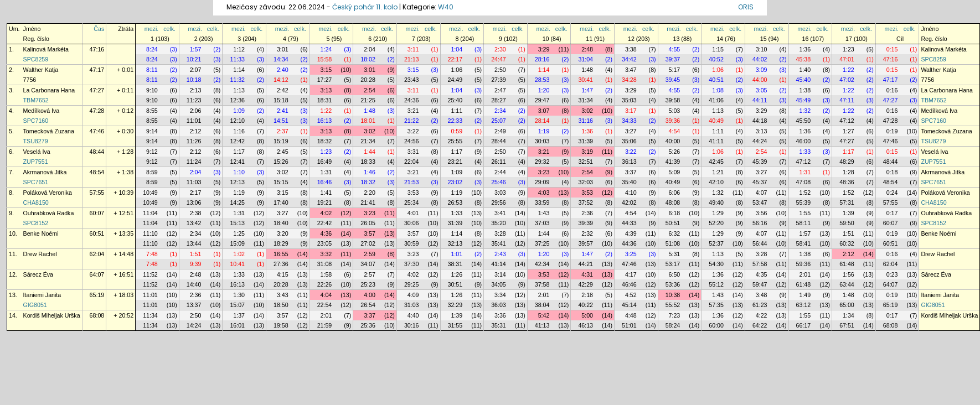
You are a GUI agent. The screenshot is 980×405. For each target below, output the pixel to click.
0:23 (892, 274)
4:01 (413, 213)
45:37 (760, 182)
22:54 (325, 305)
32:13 (455, 243)
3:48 (762, 295)
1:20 (544, 90)
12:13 (237, 182)
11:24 (194, 162)
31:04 (586, 59)
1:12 (239, 49)
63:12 (804, 305)
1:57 (196, 49)
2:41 (283, 111)
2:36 (587, 213)
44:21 (586, 264)
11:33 (237, 59)
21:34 (368, 141)
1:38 (805, 90)
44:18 (760, 121)
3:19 (587, 152)
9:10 (152, 90)
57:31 (847, 202)
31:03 (412, 305)
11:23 (194, 100)
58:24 (673, 325)
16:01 (237, 325)
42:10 (716, 182)
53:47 (760, 202)
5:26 (675, 152)
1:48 (587, 70)
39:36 (673, 121)
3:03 (500, 193)
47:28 (97, 111)
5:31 (675, 254)
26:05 (368, 223)
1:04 (457, 49)
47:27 (97, 90)
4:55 (675, 49)
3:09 (762, 70)
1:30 (239, 295)
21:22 (412, 121)
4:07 (762, 193)
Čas (99, 29)
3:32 (326, 254)
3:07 (544, 111)
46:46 (629, 284)
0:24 (892, 193)
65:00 (847, 305)
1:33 (805, 152)
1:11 (457, 111)
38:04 (542, 305)
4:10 (631, 193)
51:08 (673, 243)
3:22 (413, 131)
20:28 (368, 80)
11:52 (150, 274)
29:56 (499, 202)
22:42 (325, 223)
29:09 (542, 182)
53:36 (673, 284)
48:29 (847, 162)
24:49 (455, 80)
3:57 (370, 233)
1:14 (239, 70)
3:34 (500, 295)
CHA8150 (36, 202)
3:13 (326, 90)
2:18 (587, 295)
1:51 (849, 233)
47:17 (97, 70)
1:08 (718, 90)
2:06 (196, 111)
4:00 (370, 295)
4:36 (326, 233)
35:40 (629, 182)
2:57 (370, 274)
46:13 (586, 325)
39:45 (673, 80)
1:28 (849, 172)
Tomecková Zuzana (49, 131)
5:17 (675, 70)
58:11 (804, 223)
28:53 (542, 80)
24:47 (499, 59)
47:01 (847, 59)
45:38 (804, 59)
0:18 (892, 172)
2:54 (370, 90)
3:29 (544, 49)
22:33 (455, 121)
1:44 (370, 152)
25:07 (499, 121)
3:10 (762, 49)
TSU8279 (36, 141)
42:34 (542, 264)
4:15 (283, 274)
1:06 (457, 70)
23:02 (455, 182)
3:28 (500, 233)
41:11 (716, 141)
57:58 (760, 264)
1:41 (326, 193)
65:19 (97, 295)
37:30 (412, 264)
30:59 (412, 243)
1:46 (370, 172)
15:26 (281, 162)
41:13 (542, 325)
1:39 (849, 213)
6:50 (675, 274)
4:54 (675, 131)
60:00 (716, 325)
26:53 (455, 202)
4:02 (326, 213)
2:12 (196, 131)
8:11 (152, 70)
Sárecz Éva (38, 274)
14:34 (281, 59)
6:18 (675, 213)
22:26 (325, 284)
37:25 (542, 243)
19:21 (325, 202)
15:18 (281, 100)
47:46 (97, 131)
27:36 (281, 264)
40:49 (716, 121)
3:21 (413, 111)
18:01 (368, 121)
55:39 (804, 202)
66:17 (804, 325)
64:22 (760, 325)
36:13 (629, 162)
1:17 (239, 152)
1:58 (326, 274)
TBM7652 (36, 100)
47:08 (804, 182)
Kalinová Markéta (46, 49)
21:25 (368, 100)
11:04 (150, 213)
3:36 (500, 315)
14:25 (237, 202)
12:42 (237, 141)
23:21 (455, 162)
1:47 (587, 90)
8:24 (152, 49)
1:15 (718, 49)
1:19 (544, 131)
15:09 (237, 243)
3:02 (587, 111)
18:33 (368, 162)
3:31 (413, 152)
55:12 (716, 284)
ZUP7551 (36, 162)
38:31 (455, 264)
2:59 (370, 254)
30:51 (455, 284)
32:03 (586, 182)
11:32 (237, 80)
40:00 (673, 141)
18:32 (325, 141)
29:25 (412, 284)
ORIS (746, 7)
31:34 (586, 100)
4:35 (762, 274)
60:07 (97, 213)
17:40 (281, 202)
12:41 (237, 162)
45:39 (760, 162)
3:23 (544, 172)
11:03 (194, 182)
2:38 (196, 213)
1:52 (805, 193)
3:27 (631, 131)
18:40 (281, 223)
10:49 (150, 193)
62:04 (97, 254)
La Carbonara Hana (49, 90)
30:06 (412, 223)
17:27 (325, 80)
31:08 (325, 264)
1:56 (849, 274)
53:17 (673, 264)
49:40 (716, 202)
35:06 (629, 141)
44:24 (760, 141)
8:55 (152, 111)
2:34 (500, 111)
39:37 (673, 59)
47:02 (847, 80)
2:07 (196, 70)
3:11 (413, 49)
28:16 (542, 59)
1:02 (239, 254)
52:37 (716, 243)
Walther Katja (41, 70)
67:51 (847, 325)
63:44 (847, 284)
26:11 (499, 162)
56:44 (760, 243)
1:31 (326, 172)
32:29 (455, 305)
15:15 (281, 182)
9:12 (152, 152)
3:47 (631, 70)
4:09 (413, 295)
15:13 (237, 223)
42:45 (716, 162)
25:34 (412, 202)
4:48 (631, 315)
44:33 (629, 223)
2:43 (500, 254)
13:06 (194, 202)
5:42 (544, 315)
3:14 (500, 274)
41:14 (499, 264)
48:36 (847, 182)
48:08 (673, 202)
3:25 (631, 254)
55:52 (673, 305)
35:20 (499, 223)
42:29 (586, 284)
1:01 (457, 254)
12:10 (237, 121)
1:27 (849, 131)
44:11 (760, 100)
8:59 (152, 172)
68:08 (97, 315)
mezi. (151, 29)
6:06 (675, 193)
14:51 (281, 121)
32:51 (586, 162)
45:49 (804, 100)
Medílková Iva (42, 111)
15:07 (237, 305)
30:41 (586, 80)
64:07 (97, 274)
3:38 (631, 49)
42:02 (629, 202)
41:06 (716, 100)
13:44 (194, 243)
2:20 (370, 193)
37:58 (542, 284)
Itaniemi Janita (42, 295)
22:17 (455, 59)
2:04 (370, 49)
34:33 (629, 121)
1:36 (805, 49)
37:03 (542, 223)
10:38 (673, 295)
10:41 (237, 264)
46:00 (804, 141)
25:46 (499, 182)
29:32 (542, 162)
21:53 (412, 182)
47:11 (847, 100)
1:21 (718, 172)
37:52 (586, 202)
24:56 (412, 141)
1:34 (849, 315)
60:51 (97, 233)
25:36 (368, 325)
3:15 (326, 70)
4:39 (631, 233)
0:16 (892, 90)
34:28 (629, 80)
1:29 (718, 213)
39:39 (586, 223)
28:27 (499, 100)
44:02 (760, 59)
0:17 (892, 213)
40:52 (716, 59)
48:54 (97, 172)
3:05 (762, 90)
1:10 (239, 172)
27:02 (368, 243)
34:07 (368, 264)
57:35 (716, 305)
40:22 (586, 305)
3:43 (283, 295)
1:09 (239, 111)
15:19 (281, 141)
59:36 (804, 264)
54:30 (716, 264)
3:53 (413, 193)
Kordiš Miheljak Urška (52, 315)
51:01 (629, 325)
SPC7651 (36, 182)
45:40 (804, 80)
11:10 (150, 233)
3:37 (631, 172)
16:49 (325, 162)
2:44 (500, 172)
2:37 (283, 131)
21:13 (412, 59)
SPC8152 (36, 223)
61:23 (760, 305)
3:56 (762, 213)
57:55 (97, 193)
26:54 (368, 305)
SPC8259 (36, 59)
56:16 (760, 223)
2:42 (283, 90)
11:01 (194, 121)
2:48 (587, 49)
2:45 (283, 152)
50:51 (673, 223)
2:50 (500, 70)
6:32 (675, 233)
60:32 (847, 243)
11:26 (194, 141)
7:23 (675, 315)
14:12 (281, 80)
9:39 (196, 264)
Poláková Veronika (48, 193)
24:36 (412, 100)
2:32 (587, 233)
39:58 (673, 100)
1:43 (544, 213)
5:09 (675, 172)
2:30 (500, 49)
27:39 (499, 80)
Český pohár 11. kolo (365, 7)
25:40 (455, 100)
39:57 (586, 243)
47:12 (847, 121)
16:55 (281, 254)
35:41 (499, 243)
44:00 (760, 80)
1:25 (239, 233)
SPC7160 (36, 121)
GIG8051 (35, 305)
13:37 (194, 305)
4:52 (631, 295)
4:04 (326, 295)
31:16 (586, 121)
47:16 (97, 49)
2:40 (283, 70)
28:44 (499, 141)
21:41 (368, 202)
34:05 (499, 284)
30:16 (412, 325)
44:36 (629, 243)
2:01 (805, 274)
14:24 (194, 325)
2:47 (500, 90)
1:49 (805, 295)
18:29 (281, 243)
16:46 (325, 182)
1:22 (849, 70)
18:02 (368, 59)
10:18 (194, 80)
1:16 (239, 131)
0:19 (892, 131)
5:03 (675, 111)
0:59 (457, 131)
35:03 (629, 100)
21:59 (325, 325)
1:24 (326, 49)
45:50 (804, 121)
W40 (446, 7)
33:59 (542, 202)
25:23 (368, 284)
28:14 (542, 121)
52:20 (716, 223)
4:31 (587, 274)
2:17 (196, 193)
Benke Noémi (41, 233)
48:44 (97, 152)
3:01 (283, 49)
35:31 (499, 325)
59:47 (760, 284)
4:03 (544, 193)
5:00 (587, 315)
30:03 (542, 141)
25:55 (455, 141)
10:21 (194, 59)
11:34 (150, 315)
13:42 (194, 223)
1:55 (805, 213)
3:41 (500, 213)
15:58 (325, 59)
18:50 (281, 305)
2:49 (500, 131)
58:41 (804, 243)
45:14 (629, 305)
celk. (169, 29)
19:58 (281, 325)
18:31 (325, 100)
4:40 (413, 315)
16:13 (325, 121)
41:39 (673, 162)
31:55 (455, 325)
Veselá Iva (37, 152)
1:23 (849, 49)
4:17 (631, 274)
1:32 (805, 111)
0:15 (892, 49)
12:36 (237, 100)
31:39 (586, 141)
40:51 (716, 80)
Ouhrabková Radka (49, 213)
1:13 (239, 90)
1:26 (457, 274)
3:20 (283, 233)
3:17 (631, 111)
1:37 (239, 315)
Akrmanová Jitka (45, 172)
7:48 (152, 254)
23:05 (325, 243)
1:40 (805, 70)
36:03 (499, 305)
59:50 (847, 223)
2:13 (196, 90)
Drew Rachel (40, 254)
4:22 (762, 315)
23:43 (412, 80)
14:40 (194, 284)
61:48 (847, 264)
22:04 (412, 162)
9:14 (152, 131)
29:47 (542, 100)
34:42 (629, 59)
